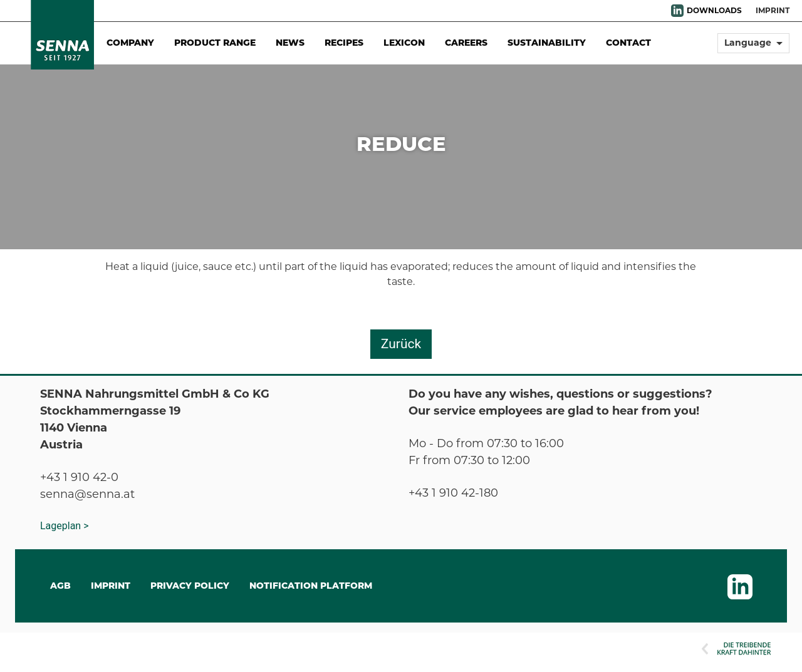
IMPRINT (111, 586)
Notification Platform (311, 586)
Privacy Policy (190, 586)
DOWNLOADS (714, 10)
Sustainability (547, 43)
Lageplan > (65, 526)
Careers (466, 43)
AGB (60, 586)
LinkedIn (677, 11)
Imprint (773, 10)
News (290, 43)
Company (130, 43)
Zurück (401, 344)
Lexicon (404, 43)
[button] (753, 49)
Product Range (215, 43)
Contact (628, 43)
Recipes (344, 43)
